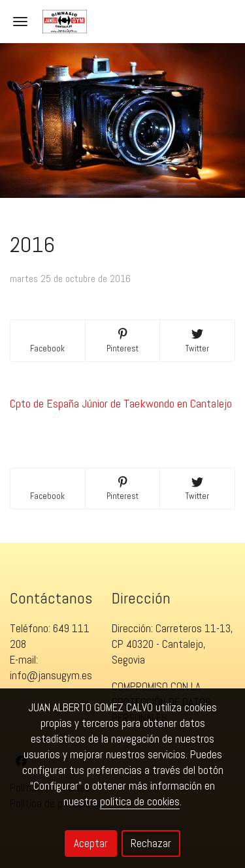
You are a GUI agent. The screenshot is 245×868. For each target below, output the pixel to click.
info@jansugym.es (51, 675)
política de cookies (140, 801)
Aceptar (91, 843)
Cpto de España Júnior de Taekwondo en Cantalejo (121, 403)
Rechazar (151, 843)
